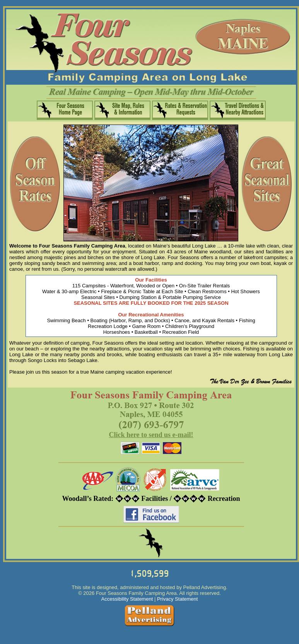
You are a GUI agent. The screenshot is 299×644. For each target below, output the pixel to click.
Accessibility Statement (127, 599)
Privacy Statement (178, 599)
